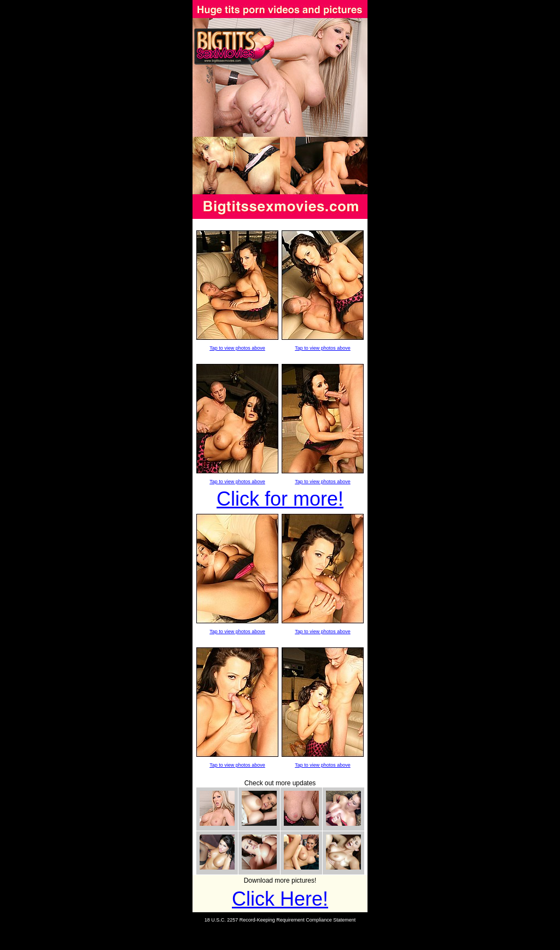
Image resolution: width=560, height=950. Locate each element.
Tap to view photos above (237, 348)
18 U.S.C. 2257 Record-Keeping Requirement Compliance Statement (280, 920)
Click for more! (280, 499)
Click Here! (280, 899)
